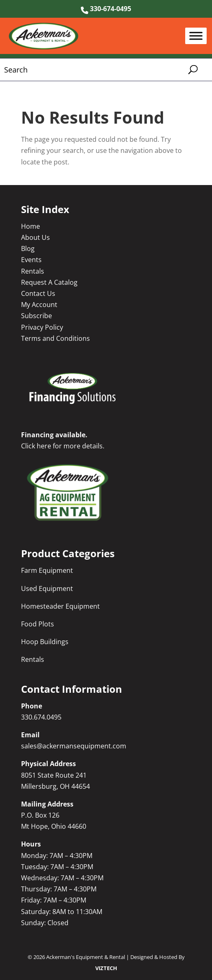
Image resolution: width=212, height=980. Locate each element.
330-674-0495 (106, 9)
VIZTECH (106, 968)
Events (31, 260)
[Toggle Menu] (196, 36)
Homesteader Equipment (60, 606)
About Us (35, 237)
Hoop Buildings (45, 642)
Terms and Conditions (55, 338)
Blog (28, 249)
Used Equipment (47, 588)
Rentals (33, 271)
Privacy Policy (42, 327)
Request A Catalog (49, 282)
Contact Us (38, 293)
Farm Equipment (47, 570)
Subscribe (37, 316)
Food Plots (38, 624)
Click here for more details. (63, 446)
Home (31, 226)
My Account (39, 305)
